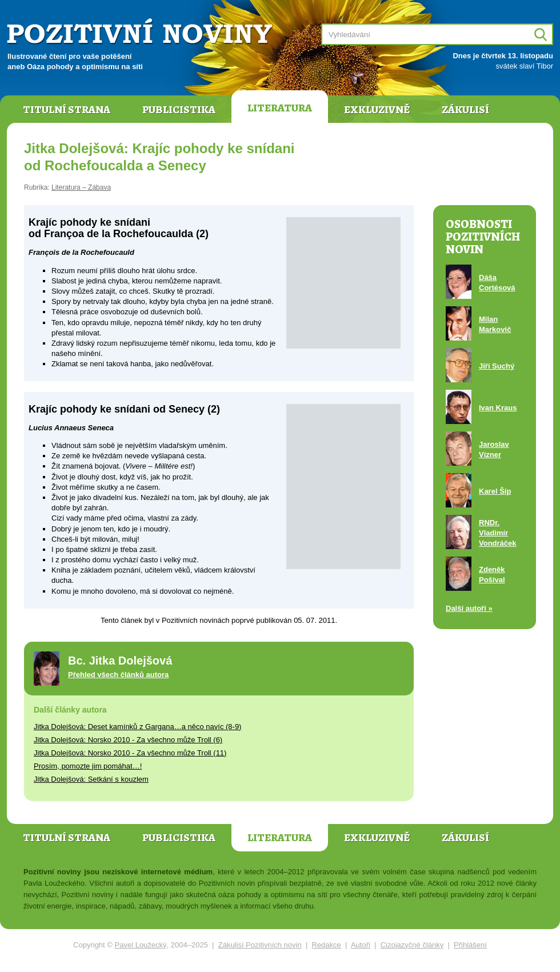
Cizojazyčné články (412, 945)
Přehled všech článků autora (118, 675)
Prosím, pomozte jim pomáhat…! (88, 766)
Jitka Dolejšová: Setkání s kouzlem (91, 779)
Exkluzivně (377, 110)
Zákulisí (465, 110)
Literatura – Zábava (81, 187)
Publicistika (179, 110)
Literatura (280, 108)
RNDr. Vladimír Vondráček (498, 533)
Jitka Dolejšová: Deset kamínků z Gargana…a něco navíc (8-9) (137, 727)
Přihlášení (470, 945)
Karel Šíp (495, 491)
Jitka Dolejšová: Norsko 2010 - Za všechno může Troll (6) (128, 740)
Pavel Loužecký (141, 945)
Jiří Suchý (497, 366)
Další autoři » (469, 608)
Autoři (361, 945)
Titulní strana (67, 110)
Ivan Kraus (498, 408)
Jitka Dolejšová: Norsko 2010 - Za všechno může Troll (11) (130, 753)
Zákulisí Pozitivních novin (260, 945)
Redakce (327, 945)
